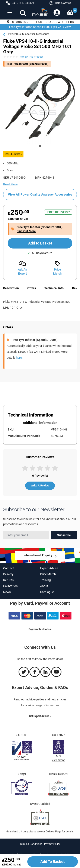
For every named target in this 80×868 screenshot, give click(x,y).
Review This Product (31, 57)
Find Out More (26, 231)
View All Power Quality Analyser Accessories (40, 194)
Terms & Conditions (31, 844)
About (44, 586)
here (19, 358)
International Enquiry (38, 555)
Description (11, 288)
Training (45, 580)
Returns (8, 580)
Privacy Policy (52, 844)
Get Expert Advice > (40, 716)
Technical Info (54, 288)
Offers (32, 288)
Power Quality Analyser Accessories (29, 34)
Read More (10, 184)
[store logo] (40, 13)
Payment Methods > (40, 629)
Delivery (8, 574)
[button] (60, 3)
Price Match (48, 574)
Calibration (10, 586)
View (68, 27)
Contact (9, 568)
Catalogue (47, 592)
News (7, 592)
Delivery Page (53, 832)
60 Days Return (42, 253)
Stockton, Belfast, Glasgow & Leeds (40, 22)
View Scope (58, 760)
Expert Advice (49, 568)
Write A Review (40, 485)
